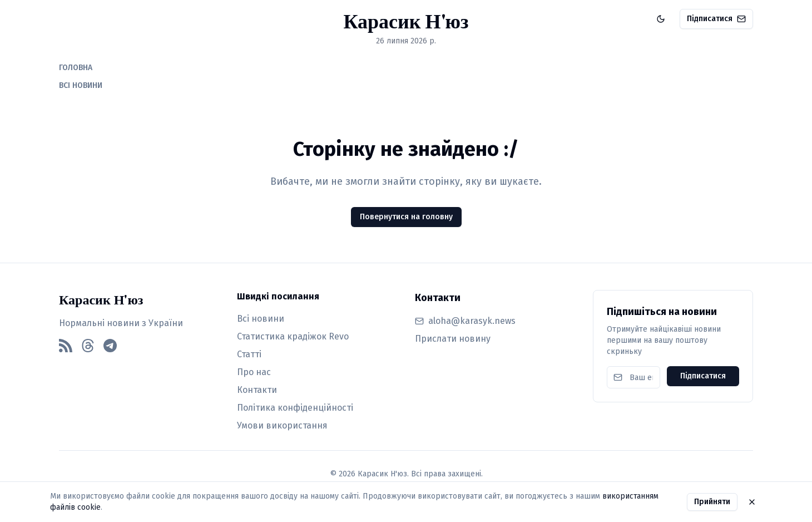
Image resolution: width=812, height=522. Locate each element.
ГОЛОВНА (76, 68)
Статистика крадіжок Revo (293, 336)
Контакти (257, 390)
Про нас (254, 372)
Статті (249, 354)
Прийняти (712, 502)
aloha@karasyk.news (472, 321)
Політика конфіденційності (295, 408)
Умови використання (282, 425)
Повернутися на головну (406, 217)
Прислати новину (453, 339)
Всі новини (261, 319)
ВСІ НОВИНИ (81, 85)
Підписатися (716, 19)
